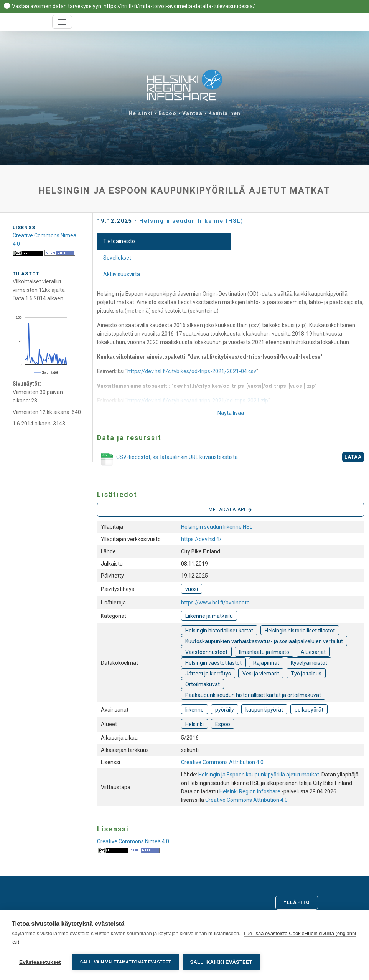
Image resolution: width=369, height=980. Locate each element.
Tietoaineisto (119, 241)
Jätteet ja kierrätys (208, 674)
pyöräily (225, 710)
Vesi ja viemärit (261, 674)
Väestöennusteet (206, 652)
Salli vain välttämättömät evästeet (126, 962)
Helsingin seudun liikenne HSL (217, 527)
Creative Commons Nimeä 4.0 (133, 841)
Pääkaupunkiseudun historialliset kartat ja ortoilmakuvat (253, 695)
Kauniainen (224, 113)
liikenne (194, 710)
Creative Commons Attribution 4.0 (222, 762)
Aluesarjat (313, 652)
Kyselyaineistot (309, 663)
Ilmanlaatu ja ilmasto (264, 652)
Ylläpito (297, 902)
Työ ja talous (306, 674)
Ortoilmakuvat (203, 684)
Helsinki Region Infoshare (250, 791)
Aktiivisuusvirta (122, 274)
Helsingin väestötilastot (213, 663)
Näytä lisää (231, 413)
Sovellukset (117, 258)
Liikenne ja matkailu (209, 616)
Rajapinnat (266, 663)
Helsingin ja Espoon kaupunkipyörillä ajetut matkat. (260, 775)
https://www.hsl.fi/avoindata (215, 603)
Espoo (168, 113)
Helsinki (141, 113)
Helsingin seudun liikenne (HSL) (191, 221)
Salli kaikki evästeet (221, 962)
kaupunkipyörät (264, 710)
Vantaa (192, 113)
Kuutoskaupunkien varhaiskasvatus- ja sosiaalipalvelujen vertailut (264, 641)
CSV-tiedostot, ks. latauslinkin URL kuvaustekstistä (167, 460)
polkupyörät (309, 710)
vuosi (192, 589)
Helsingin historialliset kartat (219, 631)
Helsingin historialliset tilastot (300, 631)
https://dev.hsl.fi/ (201, 539)
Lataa (353, 457)
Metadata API (231, 510)
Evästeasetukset (40, 962)
